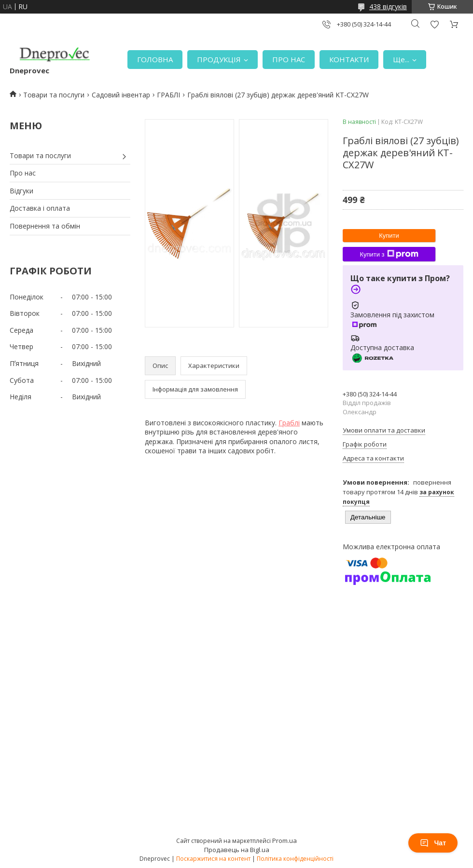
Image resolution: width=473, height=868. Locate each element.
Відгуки (21, 191)
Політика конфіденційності (295, 859)
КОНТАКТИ (349, 59)
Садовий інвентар (121, 95)
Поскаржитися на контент (213, 859)
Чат (433, 843)
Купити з (389, 254)
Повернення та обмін (45, 226)
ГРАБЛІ (168, 95)
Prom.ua (285, 841)
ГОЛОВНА (155, 59)
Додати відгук (434, 24)
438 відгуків (388, 7)
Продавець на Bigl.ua (237, 850)
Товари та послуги (54, 95)
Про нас (23, 173)
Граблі (289, 423)
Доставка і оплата (40, 208)
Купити (389, 236)
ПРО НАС (289, 59)
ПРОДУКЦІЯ (219, 59)
